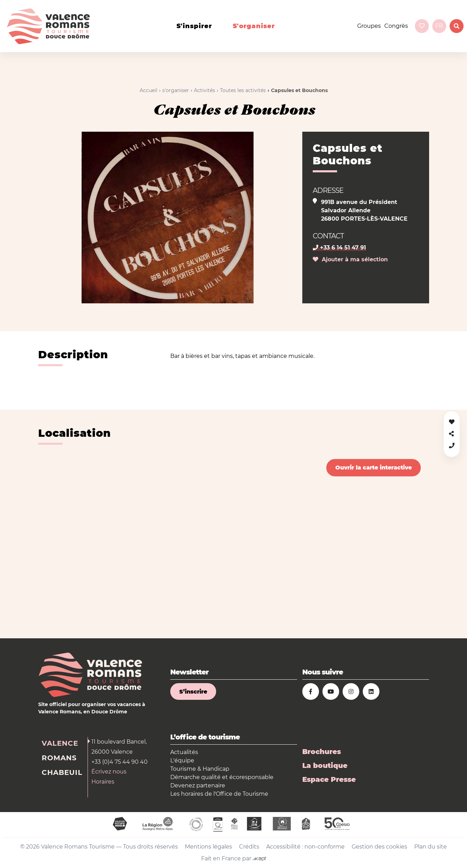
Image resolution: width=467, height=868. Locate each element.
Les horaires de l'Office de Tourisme (219, 794)
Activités (204, 90)
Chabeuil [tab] (62, 772)
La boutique (325, 765)
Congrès (396, 26)
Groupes (369, 26)
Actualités (184, 752)
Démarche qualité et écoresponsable (222, 777)
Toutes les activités (243, 90)
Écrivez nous (109, 772)
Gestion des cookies (379, 847)
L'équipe (182, 760)
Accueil (149, 90)
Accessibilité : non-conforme (305, 847)
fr (439, 26)
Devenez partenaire (198, 785)
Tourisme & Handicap (200, 769)
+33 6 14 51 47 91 (339, 248)
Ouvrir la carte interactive (374, 468)
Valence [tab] (60, 743)
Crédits (249, 847)
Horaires (103, 782)
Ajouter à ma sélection (350, 259)
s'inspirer (194, 26)
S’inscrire (193, 692)
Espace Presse (329, 779)
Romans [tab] (59, 758)
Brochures (322, 752)
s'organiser (254, 26)
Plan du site (431, 847)
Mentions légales (208, 847)
